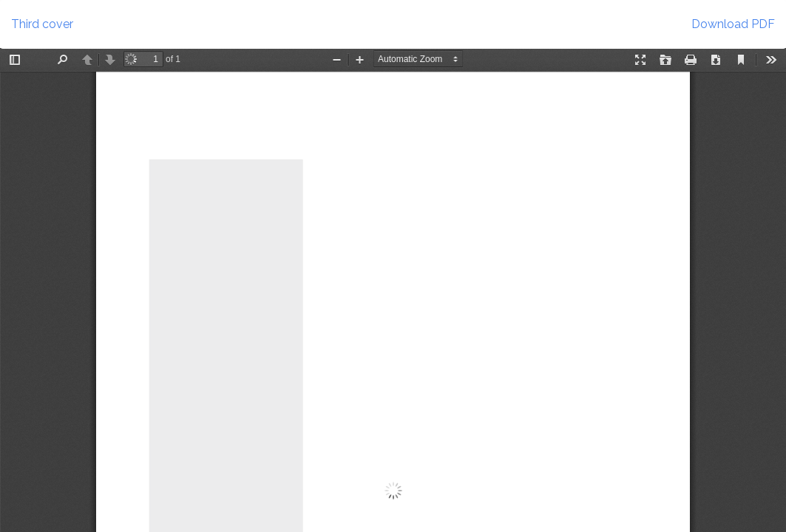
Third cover (42, 24)
